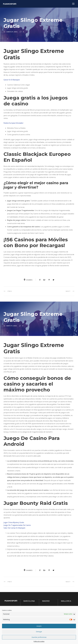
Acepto (39, 626)
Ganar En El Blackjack (12, 80)
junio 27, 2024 (12, 32)
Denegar (39, 632)
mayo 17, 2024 (12, 326)
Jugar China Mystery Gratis (14, 522)
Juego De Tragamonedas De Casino (17, 525)
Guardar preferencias (39, 637)
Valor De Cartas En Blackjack (14, 528)
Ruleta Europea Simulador (14, 123)
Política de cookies (39, 641)
